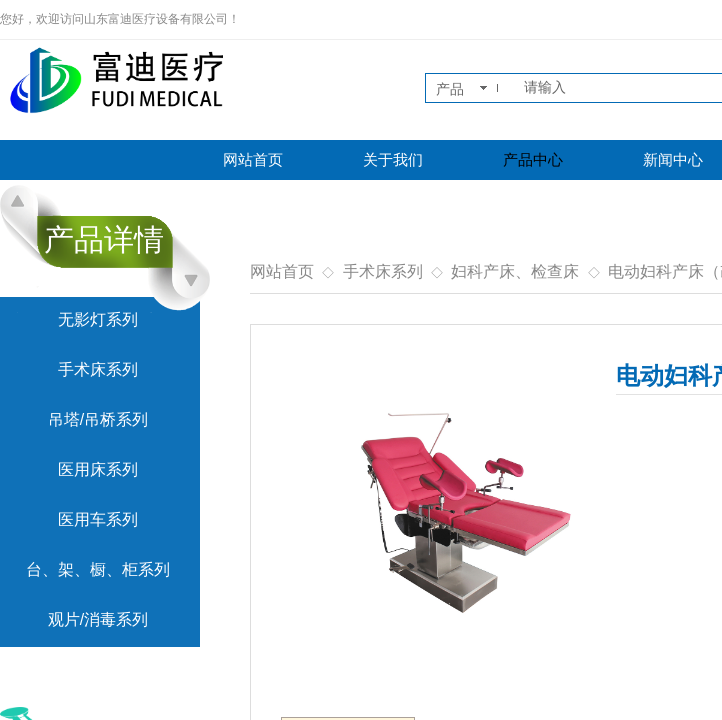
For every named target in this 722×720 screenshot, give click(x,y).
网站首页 (253, 160)
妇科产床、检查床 (515, 271)
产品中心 (533, 160)
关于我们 (393, 160)
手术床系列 (383, 271)
